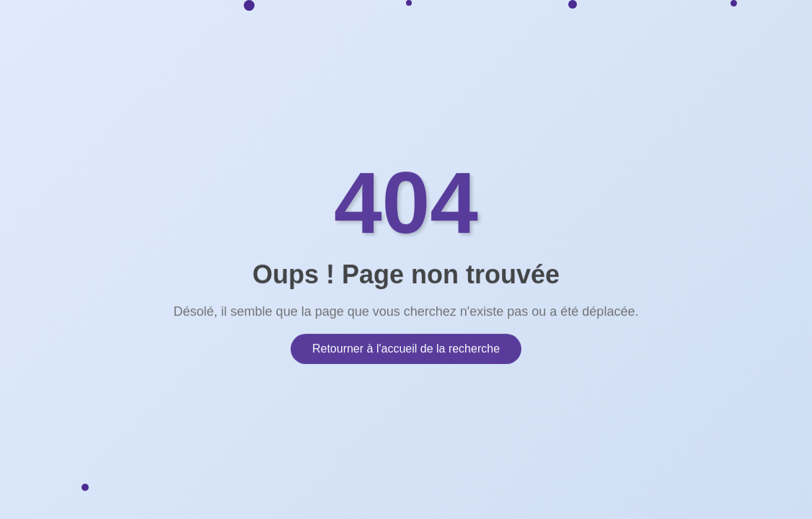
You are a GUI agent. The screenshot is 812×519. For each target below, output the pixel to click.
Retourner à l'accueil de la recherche (406, 348)
